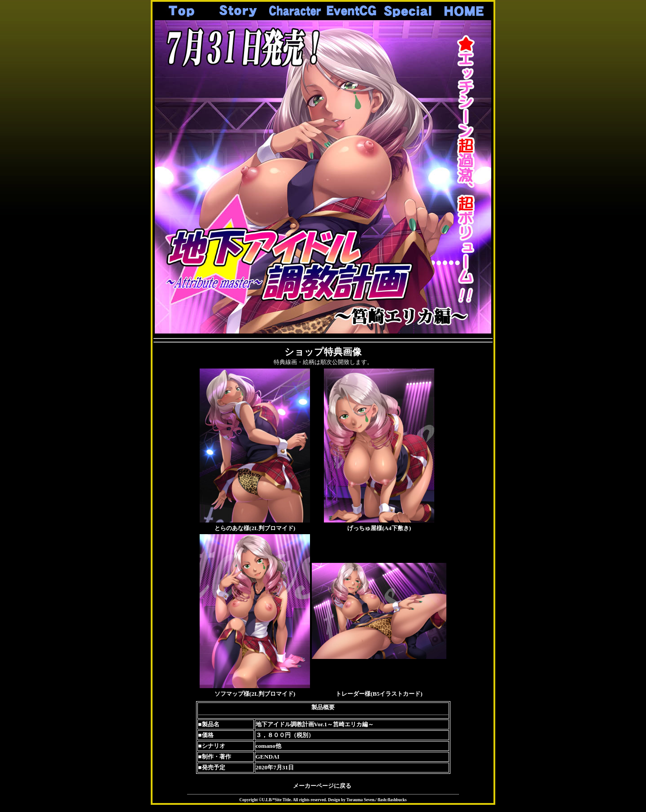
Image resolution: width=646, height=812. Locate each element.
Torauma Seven (360, 800)
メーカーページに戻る (322, 786)
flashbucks (397, 800)
